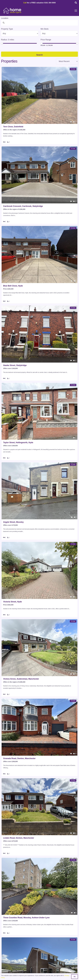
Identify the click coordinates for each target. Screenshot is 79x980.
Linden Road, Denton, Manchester (19, 838)
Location (5, 18)
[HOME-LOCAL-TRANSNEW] (12, 11)
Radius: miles (8, 40)
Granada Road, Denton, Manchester (19, 758)
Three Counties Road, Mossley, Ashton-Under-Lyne (26, 918)
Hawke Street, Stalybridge (15, 365)
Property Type (7, 29)
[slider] (2, 43)
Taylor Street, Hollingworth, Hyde (18, 443)
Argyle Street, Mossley (13, 522)
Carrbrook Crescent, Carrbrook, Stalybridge (23, 206)
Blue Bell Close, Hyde (13, 286)
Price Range (46, 40)
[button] (76, 3)
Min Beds (45, 29)
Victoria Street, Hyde (13, 602)
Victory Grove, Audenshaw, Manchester (21, 679)
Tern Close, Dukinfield (13, 127)
